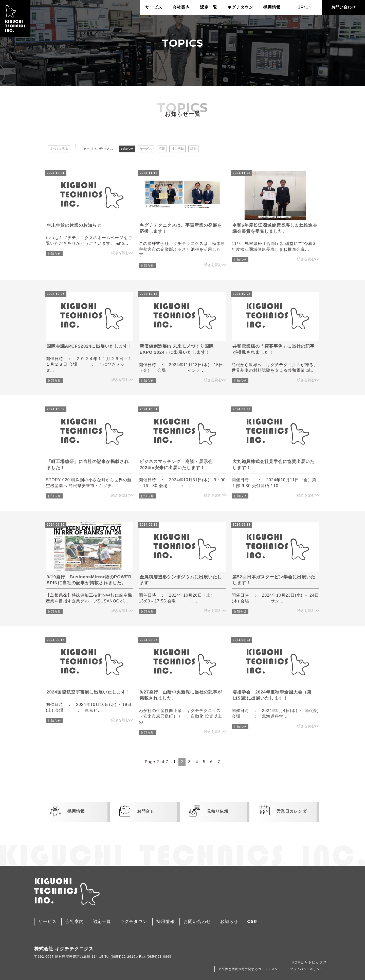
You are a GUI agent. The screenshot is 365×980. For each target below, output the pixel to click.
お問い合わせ (343, 7)
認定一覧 (209, 7)
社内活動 (177, 149)
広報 (162, 149)
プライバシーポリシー (306, 969)
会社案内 (181, 7)
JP (301, 7)
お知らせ (127, 149)
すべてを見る (59, 149)
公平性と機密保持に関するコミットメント (250, 969)
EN (308, 7)
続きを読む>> (122, 253)
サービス (154, 7)
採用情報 (272, 7)
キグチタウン (240, 7)
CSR (252, 921)
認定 (193, 149)
